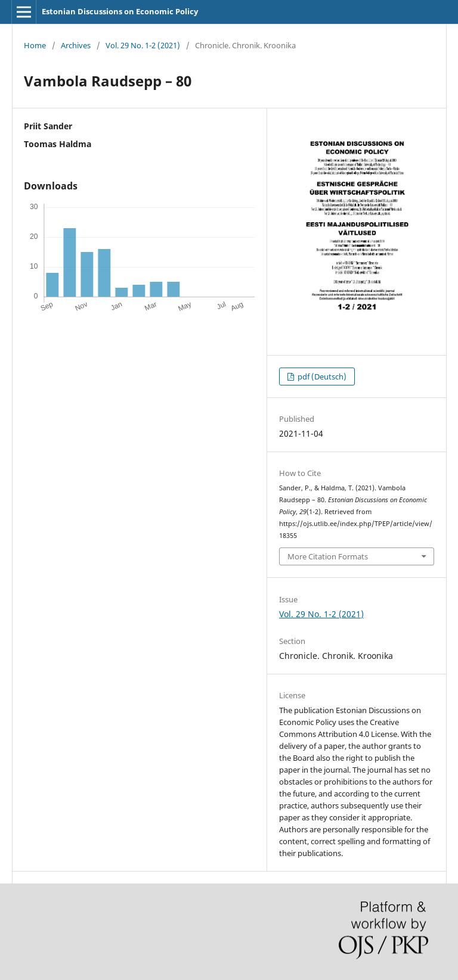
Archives (76, 45)
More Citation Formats (328, 556)
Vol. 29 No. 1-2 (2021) (143, 45)
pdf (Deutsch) (321, 377)
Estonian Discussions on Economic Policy (120, 11)
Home (35, 45)
